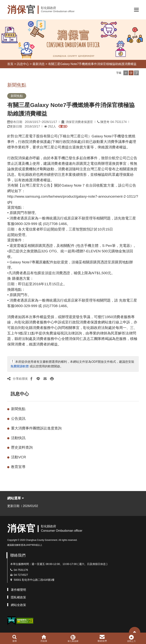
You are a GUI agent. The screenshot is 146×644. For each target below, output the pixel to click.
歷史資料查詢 (22, 447)
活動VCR (19, 457)
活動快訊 (18, 438)
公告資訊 (18, 419)
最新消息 (39, 64)
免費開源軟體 (20, 366)
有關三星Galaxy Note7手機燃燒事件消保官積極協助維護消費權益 (92, 64)
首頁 (10, 64)
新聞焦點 (18, 409)
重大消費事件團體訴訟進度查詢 (36, 428)
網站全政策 (18, 605)
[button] (136, 10)
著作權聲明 (18, 590)
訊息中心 (23, 64)
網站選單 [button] (15, 498)
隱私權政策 (18, 597)
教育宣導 (18, 467)
